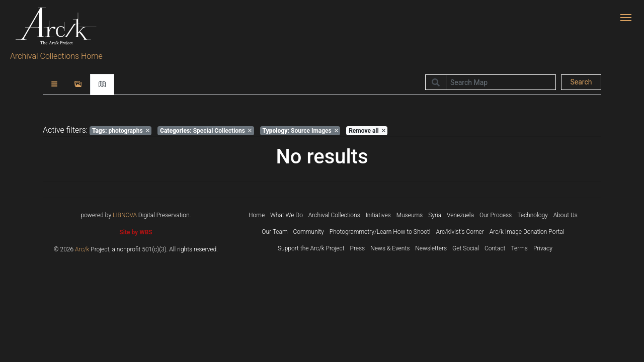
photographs (121, 131)
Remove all (367, 131)
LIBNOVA (125, 215)
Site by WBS (136, 232)
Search (581, 82)
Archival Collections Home (56, 56)
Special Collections (206, 131)
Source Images (300, 131)
